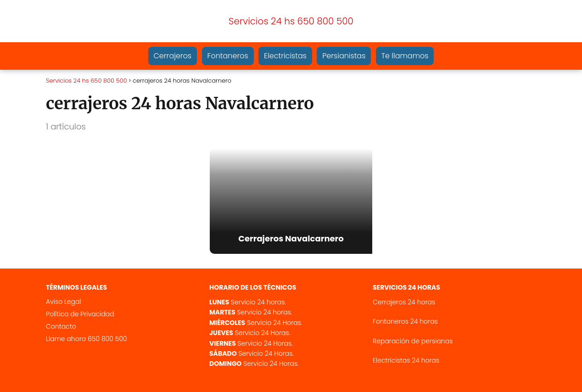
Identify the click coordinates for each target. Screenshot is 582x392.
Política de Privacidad (80, 314)
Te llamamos (405, 56)
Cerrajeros (173, 56)
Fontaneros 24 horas (405, 321)
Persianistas (344, 56)
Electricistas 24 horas (406, 360)
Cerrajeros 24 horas (404, 302)
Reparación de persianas (413, 341)
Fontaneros (228, 56)
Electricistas (285, 56)
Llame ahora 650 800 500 (87, 339)
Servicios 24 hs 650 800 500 (291, 21)
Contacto (61, 326)
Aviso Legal (64, 302)
